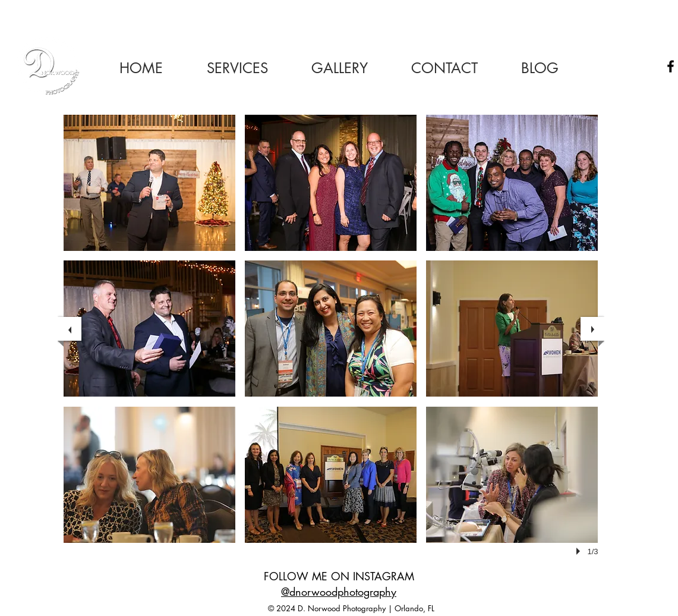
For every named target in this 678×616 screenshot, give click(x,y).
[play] (580, 551)
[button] (149, 183)
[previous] (70, 329)
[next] (592, 329)
